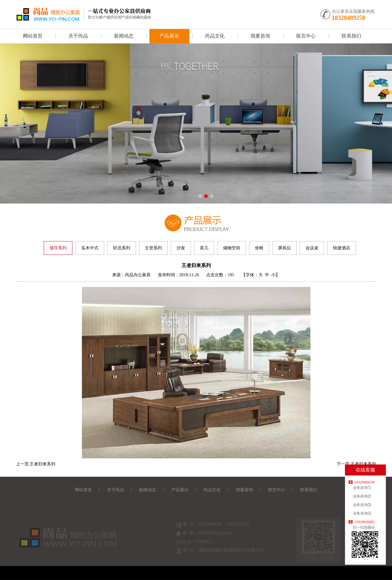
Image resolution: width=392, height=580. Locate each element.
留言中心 (306, 36)
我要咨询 (260, 36)
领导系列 (58, 248)
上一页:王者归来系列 (36, 464)
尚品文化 (215, 36)
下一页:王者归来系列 (357, 464)
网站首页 (33, 36)
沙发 (181, 248)
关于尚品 (78, 36)
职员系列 (122, 248)
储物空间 (232, 248)
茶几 (204, 248)
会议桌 (312, 248)
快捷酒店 (342, 248)
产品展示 (169, 36)
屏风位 (284, 248)
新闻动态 (124, 36)
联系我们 (351, 36)
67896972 (204, 545)
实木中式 (90, 248)
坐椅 (259, 248)
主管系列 (153, 248)
